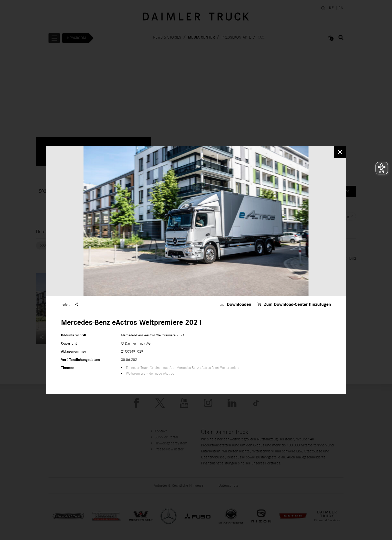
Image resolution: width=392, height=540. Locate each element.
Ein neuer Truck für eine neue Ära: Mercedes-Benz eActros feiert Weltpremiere (183, 368)
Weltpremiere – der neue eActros (150, 373)
